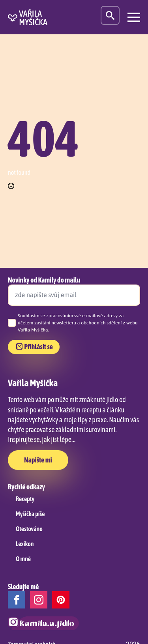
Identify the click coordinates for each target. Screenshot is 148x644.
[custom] (61, 600)
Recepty (25, 499)
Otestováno (29, 529)
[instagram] (39, 600)
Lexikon (25, 544)
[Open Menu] (134, 17)
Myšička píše (30, 514)
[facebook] (17, 600)
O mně (23, 559)
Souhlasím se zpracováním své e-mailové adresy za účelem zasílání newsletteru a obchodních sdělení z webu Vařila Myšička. (78, 323)
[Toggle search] (110, 15)
